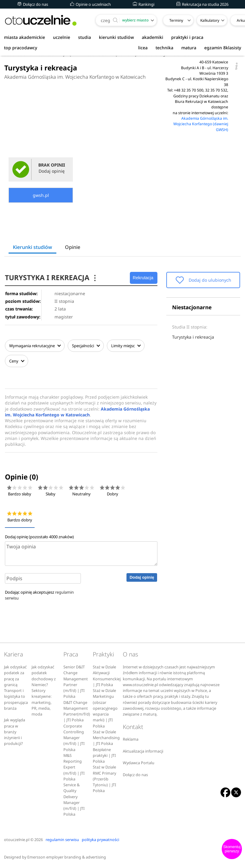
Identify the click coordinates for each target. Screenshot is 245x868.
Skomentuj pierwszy (232, 849)
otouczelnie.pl (17, 840)
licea (143, 48)
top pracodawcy (21, 48)
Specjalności (86, 346)
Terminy (176, 20)
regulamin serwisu (62, 840)
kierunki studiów (116, 37)
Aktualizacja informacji (143, 751)
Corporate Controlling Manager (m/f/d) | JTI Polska (74, 738)
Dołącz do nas (33, 4)
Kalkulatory (210, 20)
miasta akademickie (24, 37)
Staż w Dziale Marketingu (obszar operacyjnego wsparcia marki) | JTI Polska (105, 708)
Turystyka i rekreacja (193, 337)
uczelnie (62, 37)
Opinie (73, 247)
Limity (126, 346)
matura (189, 48)
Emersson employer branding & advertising (67, 857)
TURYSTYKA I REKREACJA (52, 278)
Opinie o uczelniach (90, 4)
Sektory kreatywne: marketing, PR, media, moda (41, 702)
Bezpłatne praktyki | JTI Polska (104, 756)
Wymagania (35, 346)
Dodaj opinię (142, 577)
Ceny (17, 361)
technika (164, 48)
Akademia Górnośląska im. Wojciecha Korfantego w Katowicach (75, 77)
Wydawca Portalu (139, 763)
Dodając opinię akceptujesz (39, 595)
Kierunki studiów (32, 247)
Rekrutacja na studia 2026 (202, 4)
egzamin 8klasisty (223, 48)
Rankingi (144, 4)
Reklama (131, 739)
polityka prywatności (100, 840)
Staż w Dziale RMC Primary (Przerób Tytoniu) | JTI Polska (104, 779)
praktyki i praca (187, 37)
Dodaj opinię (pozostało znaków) (39, 537)
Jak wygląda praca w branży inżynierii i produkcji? (15, 732)
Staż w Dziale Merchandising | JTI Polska (106, 738)
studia (85, 37)
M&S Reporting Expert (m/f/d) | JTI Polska (74, 767)
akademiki (153, 37)
